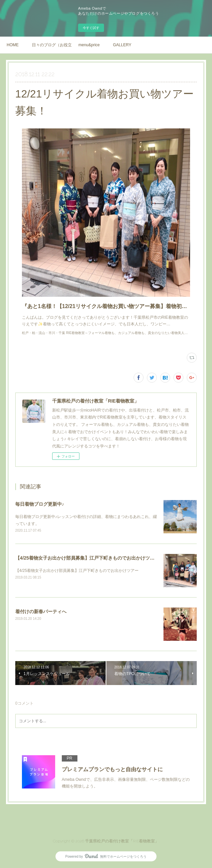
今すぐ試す (91, 28)
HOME (13, 45)
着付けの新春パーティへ (41, 611)
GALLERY (122, 45)
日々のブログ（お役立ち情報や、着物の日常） (52, 45)
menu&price (89, 45)
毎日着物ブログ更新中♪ (40, 504)
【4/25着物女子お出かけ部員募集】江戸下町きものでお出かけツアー (87, 558)
